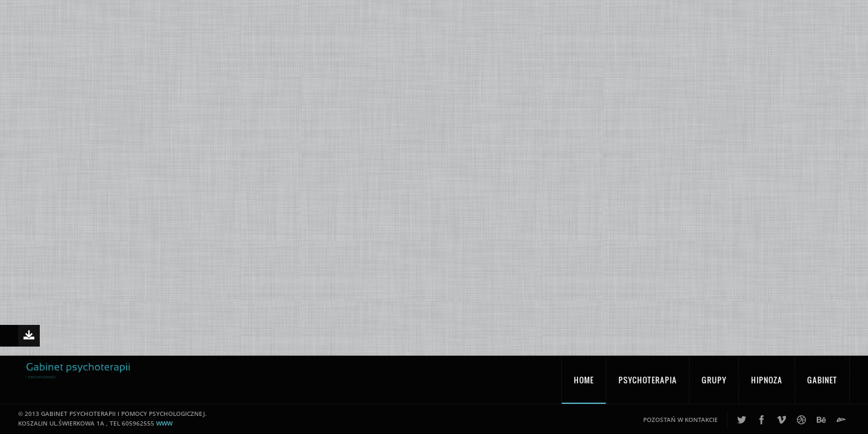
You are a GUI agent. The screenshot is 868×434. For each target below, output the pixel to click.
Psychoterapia (648, 385)
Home (584, 385)
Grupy (714, 385)
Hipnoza (767, 385)
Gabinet (822, 385)
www (164, 429)
